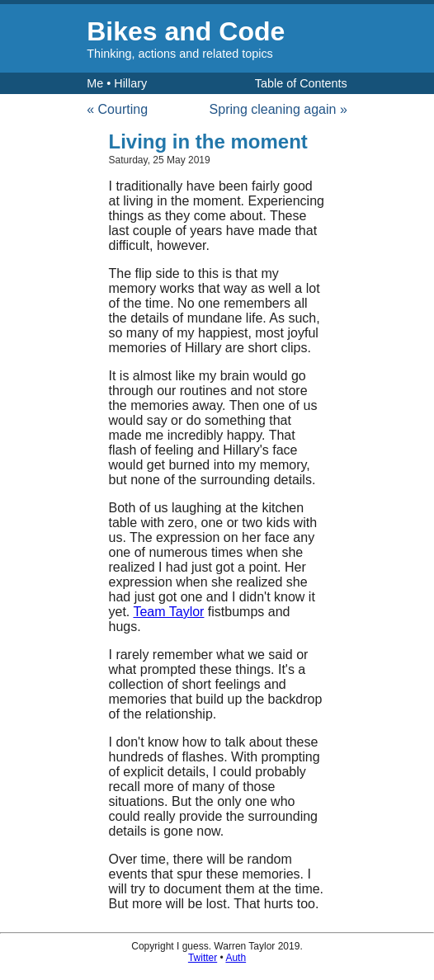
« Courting (117, 109)
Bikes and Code (186, 31)
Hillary (130, 83)
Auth (236, 958)
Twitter (203, 958)
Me (95, 83)
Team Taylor (168, 612)
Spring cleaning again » (278, 109)
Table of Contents (301, 83)
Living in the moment (208, 141)
